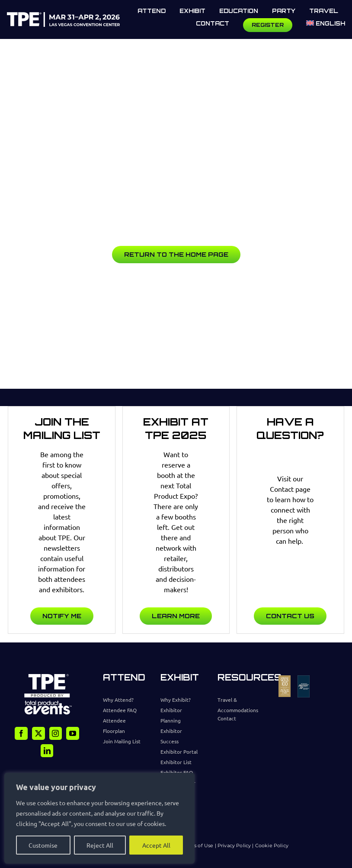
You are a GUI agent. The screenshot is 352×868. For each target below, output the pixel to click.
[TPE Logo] (63, 16)
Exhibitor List (176, 762)
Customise (43, 845)
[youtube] (73, 733)
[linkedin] (47, 751)
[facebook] (21, 733)
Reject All (100, 845)
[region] (99, 818)
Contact (227, 718)
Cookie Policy (272, 845)
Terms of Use (197, 845)
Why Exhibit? (176, 700)
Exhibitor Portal (179, 752)
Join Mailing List (122, 741)
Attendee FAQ (120, 710)
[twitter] (38, 733)
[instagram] (56, 733)
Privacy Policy (235, 845)
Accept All (156, 845)
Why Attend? (118, 700)
